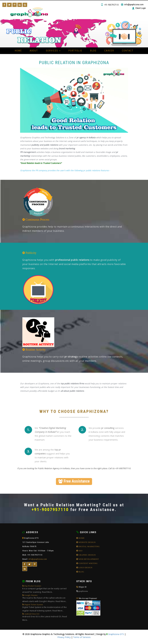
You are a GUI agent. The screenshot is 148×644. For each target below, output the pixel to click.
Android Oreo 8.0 (47, 617)
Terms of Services (82, 637)
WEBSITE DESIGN (87, 542)
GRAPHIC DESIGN (87, 555)
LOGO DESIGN (85, 567)
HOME (81, 538)
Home (18, 51)
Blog (93, 51)
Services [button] (53, 51)
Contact (128, 51)
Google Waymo (47, 599)
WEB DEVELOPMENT (88, 559)
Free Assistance (74, 481)
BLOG (81, 572)
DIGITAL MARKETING (89, 546)
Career (109, 51)
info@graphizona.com (134, 5)
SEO (80, 551)
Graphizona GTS (116, 634)
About (34, 51)
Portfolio (75, 51)
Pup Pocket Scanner (47, 589)
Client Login (141, 8)
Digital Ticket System (47, 608)
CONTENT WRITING (88, 563)
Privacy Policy (64, 637)
